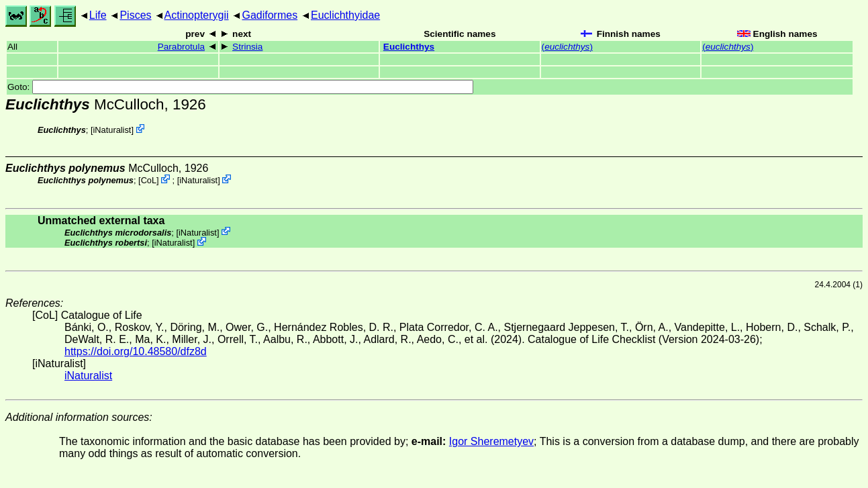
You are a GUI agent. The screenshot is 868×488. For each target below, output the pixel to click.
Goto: (240, 87)
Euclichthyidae (345, 15)
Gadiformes (270, 15)
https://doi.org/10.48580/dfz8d (136, 351)
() (567, 47)
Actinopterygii (197, 15)
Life (98, 15)
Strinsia (247, 47)
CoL (149, 180)
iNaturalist (112, 130)
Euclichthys (409, 47)
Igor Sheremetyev (491, 441)
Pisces (135, 15)
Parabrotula (181, 47)
